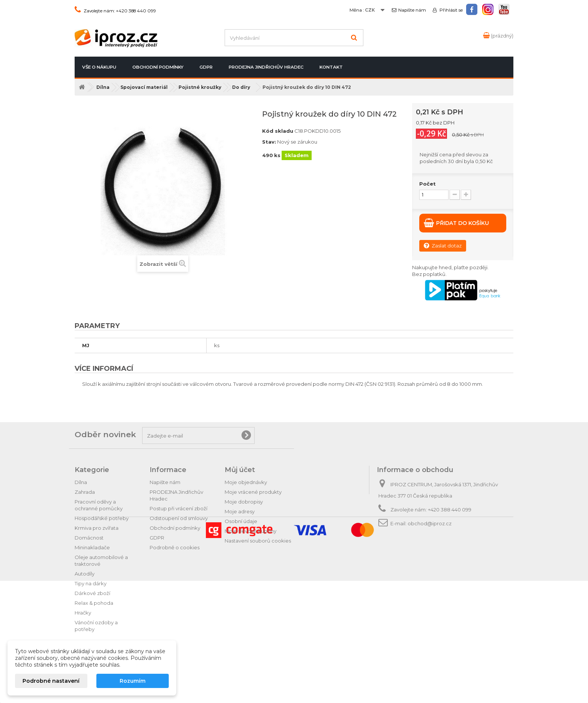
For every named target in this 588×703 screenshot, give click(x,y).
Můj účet (240, 470)
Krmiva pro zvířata (97, 528)
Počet (427, 184)
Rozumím (133, 681)
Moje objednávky (246, 482)
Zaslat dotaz (443, 245)
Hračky (83, 613)
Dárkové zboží (92, 593)
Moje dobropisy (244, 502)
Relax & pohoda (94, 603)
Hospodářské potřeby (102, 518)
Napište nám (412, 10)
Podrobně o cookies (175, 547)
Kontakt (331, 67)
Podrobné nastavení (51, 681)
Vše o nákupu (99, 67)
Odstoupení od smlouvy (179, 518)
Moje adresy (240, 511)
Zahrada (85, 492)
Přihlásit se (451, 10)
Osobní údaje (241, 521)
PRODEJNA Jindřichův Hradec (266, 67)
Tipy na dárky (91, 583)
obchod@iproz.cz (430, 523)
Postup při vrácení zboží (178, 508)
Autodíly (85, 574)
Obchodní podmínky (158, 67)
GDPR (206, 67)
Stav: (269, 142)
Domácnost (89, 538)
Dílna (81, 482)
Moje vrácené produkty (253, 492)
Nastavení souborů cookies (258, 541)
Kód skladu (278, 131)
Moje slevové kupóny (250, 531)
